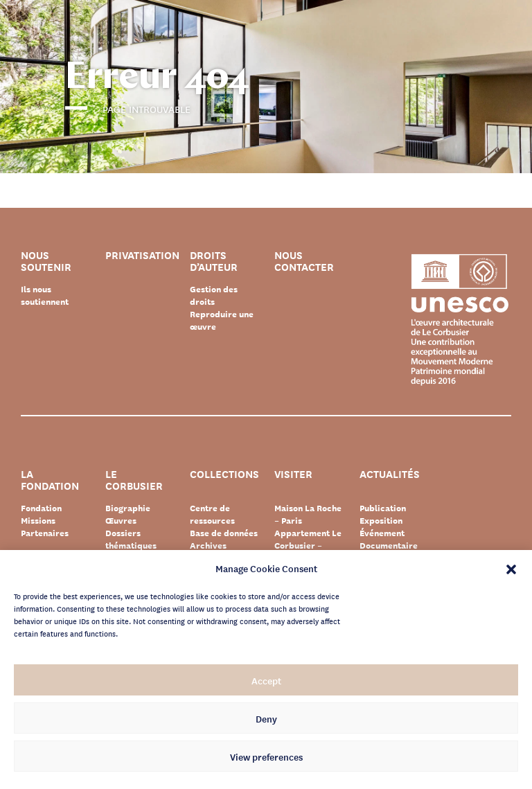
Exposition (381, 520)
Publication (383, 508)
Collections (224, 475)
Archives (208, 545)
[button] (511, 568)
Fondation (41, 508)
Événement (382, 533)
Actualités (390, 475)
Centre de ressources (212, 514)
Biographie (128, 508)
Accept (266, 680)
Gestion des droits (214, 295)
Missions (38, 520)
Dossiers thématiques (131, 539)
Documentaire (389, 545)
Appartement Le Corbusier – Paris (308, 545)
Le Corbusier (134, 480)
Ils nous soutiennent (45, 295)
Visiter (293, 475)
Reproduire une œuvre (222, 320)
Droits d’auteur (214, 261)
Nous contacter (304, 261)
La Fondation (50, 480)
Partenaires (45, 533)
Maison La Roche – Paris (308, 514)
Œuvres (121, 520)
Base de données (224, 533)
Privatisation (142, 256)
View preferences (266, 756)
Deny (266, 718)
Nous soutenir (46, 261)
